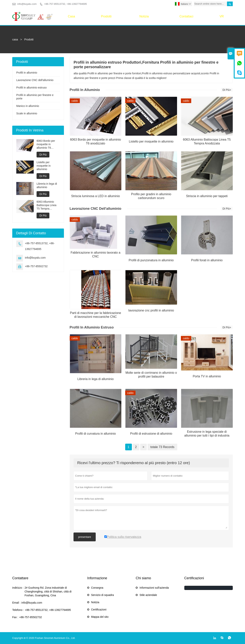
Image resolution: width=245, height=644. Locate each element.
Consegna (97, 588)
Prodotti (106, 16)
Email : (16, 603)
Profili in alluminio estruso (31, 88)
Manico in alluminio (28, 106)
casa (71, 16)
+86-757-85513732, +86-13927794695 (65, 4)
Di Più (43, 155)
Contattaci (186, 16)
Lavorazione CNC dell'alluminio (35, 80)
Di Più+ (227, 90)
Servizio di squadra (102, 595)
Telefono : (18, 610)
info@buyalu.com (27, 4)
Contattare (20, 578)
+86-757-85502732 (36, 266)
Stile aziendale (148, 595)
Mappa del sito (100, 617)
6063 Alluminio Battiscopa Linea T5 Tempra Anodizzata (47, 205)
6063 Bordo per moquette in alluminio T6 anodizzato (46, 144)
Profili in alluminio (27, 73)
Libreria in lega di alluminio (47, 185)
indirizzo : (18, 588)
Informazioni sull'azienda (154, 588)
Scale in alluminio (27, 113)
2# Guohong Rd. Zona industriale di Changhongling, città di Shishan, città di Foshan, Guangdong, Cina (48, 592)
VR (222, 16)
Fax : (15, 617)
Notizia (144, 16)
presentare (85, 537)
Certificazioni (99, 610)
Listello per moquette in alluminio (44, 166)
